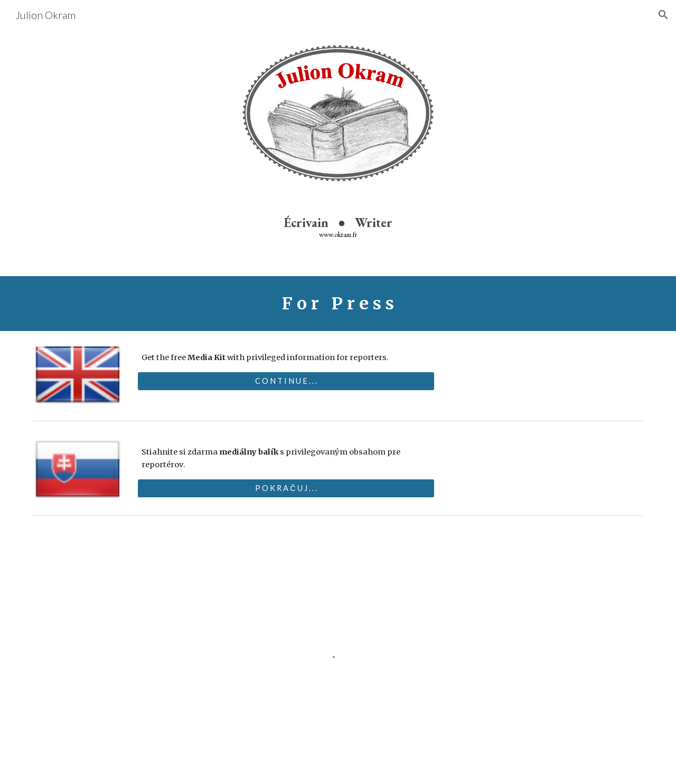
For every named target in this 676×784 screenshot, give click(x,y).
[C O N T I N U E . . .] (286, 381)
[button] (663, 15)
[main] (338, 227)
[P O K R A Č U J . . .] (286, 488)
